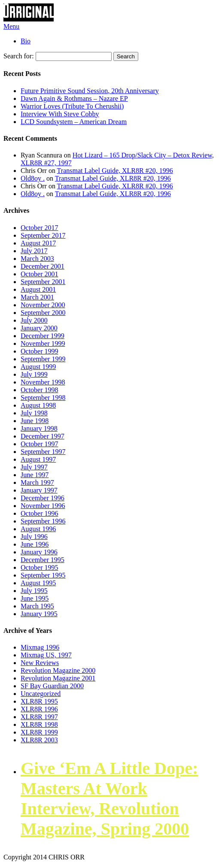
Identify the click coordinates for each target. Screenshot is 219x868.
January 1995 (39, 614)
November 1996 (43, 506)
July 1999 (34, 374)
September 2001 (43, 282)
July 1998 (34, 413)
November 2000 (43, 305)
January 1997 (39, 490)
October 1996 (40, 513)
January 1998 (39, 428)
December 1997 (43, 436)
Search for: (19, 56)
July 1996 (34, 537)
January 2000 (39, 328)
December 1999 (43, 336)
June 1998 (35, 421)
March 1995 (37, 606)
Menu (11, 26)
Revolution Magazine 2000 (58, 670)
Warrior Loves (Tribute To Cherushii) (72, 106)
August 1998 (38, 405)
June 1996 (35, 544)
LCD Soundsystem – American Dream (74, 122)
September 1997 (43, 452)
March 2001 (37, 297)
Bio (26, 41)
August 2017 (38, 243)
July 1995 (34, 591)
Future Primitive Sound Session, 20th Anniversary (90, 91)
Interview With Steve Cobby (60, 114)
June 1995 (35, 598)
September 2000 (43, 313)
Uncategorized (41, 694)
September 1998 (43, 398)
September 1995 (43, 575)
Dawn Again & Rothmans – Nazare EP (74, 98)
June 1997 (35, 475)
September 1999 (43, 359)
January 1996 (39, 552)
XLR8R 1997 (39, 717)
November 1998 (43, 382)
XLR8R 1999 (39, 732)
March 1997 (37, 482)
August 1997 (38, 459)
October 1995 (40, 567)
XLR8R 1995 (39, 701)
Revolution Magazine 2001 (58, 678)
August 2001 (38, 289)
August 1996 (38, 529)
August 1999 (38, 367)
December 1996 (43, 498)
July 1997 (34, 467)
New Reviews (40, 663)
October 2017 (40, 228)
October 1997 (40, 444)
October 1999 (40, 351)
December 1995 (43, 560)
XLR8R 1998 (39, 724)
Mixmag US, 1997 (46, 655)
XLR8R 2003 (39, 740)
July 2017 (34, 251)
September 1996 (43, 521)
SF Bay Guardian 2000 (52, 686)
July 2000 (34, 320)
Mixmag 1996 (40, 647)
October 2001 (40, 274)
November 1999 (43, 343)
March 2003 (37, 259)
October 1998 (40, 390)
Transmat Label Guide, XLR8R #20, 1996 (115, 171)
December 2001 (43, 266)
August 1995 (38, 583)
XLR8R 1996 (39, 709)
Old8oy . (33, 178)
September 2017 (43, 235)
